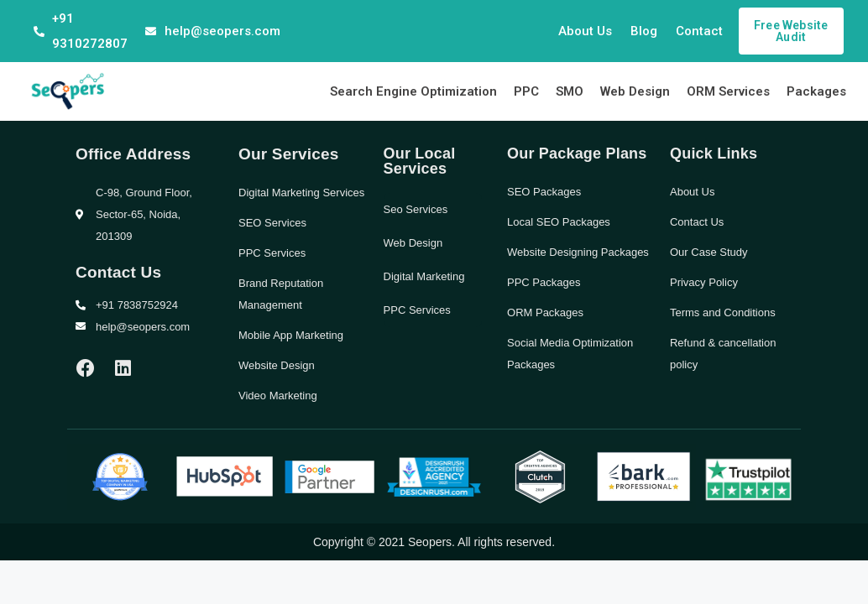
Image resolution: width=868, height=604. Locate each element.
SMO (570, 91)
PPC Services (272, 253)
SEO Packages (544, 192)
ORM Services (728, 91)
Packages (816, 91)
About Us (585, 31)
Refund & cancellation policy (723, 354)
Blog (644, 31)
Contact (699, 31)
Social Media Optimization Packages (570, 354)
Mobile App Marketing (291, 335)
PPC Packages (544, 282)
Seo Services (416, 209)
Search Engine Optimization (413, 91)
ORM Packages (545, 312)
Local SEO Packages (559, 222)
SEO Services (272, 223)
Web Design (635, 91)
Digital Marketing (424, 276)
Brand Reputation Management (281, 294)
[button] (791, 31)
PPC (526, 91)
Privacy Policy (704, 282)
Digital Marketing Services (301, 193)
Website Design (277, 365)
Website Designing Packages (578, 252)
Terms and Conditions (723, 312)
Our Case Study (709, 252)
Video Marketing (278, 396)
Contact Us (697, 222)
